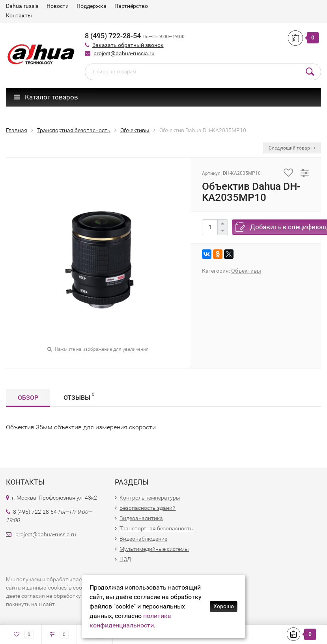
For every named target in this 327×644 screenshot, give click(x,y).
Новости (58, 6)
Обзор (28, 398)
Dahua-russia (22, 6)
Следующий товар (292, 148)
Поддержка (92, 6)
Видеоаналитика (141, 518)
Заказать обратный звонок (128, 45)
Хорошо (224, 606)
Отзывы (79, 396)
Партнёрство (131, 6)
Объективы (246, 271)
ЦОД (125, 559)
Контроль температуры (150, 498)
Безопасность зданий (148, 508)
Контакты (19, 15)
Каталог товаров (46, 97)
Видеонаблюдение (143, 539)
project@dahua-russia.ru (124, 53)
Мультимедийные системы (154, 549)
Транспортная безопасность (156, 528)
